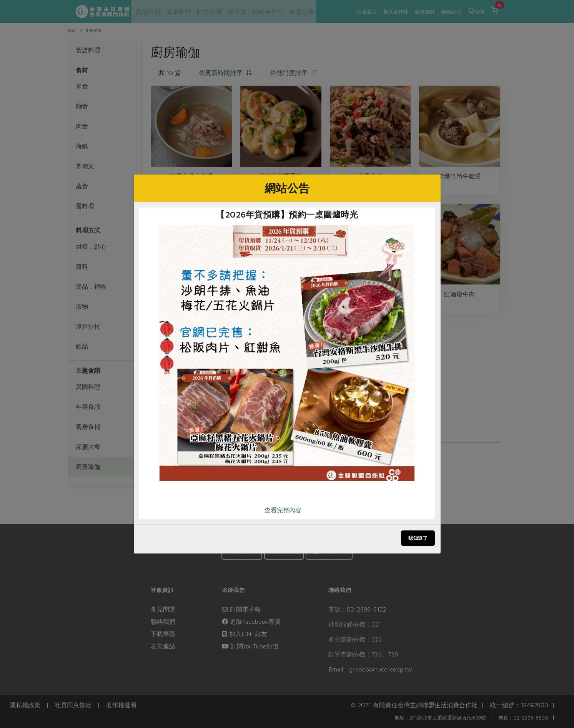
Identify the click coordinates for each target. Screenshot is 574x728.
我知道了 (418, 538)
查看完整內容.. (284, 510)
